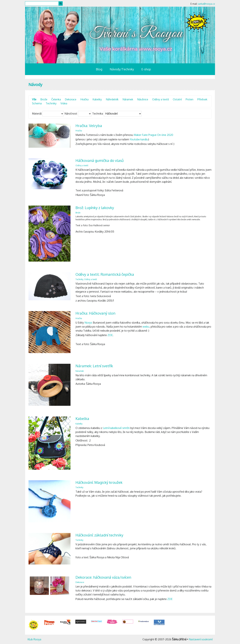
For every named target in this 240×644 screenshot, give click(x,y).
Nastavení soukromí (201, 639)
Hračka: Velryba (89, 126)
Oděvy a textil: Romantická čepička (105, 274)
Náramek (128, 99)
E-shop (146, 69)
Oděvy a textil (160, 99)
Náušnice (143, 99)
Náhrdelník (112, 99)
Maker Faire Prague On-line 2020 (153, 135)
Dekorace (71, 99)
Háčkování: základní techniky (99, 535)
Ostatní (177, 99)
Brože (44, 99)
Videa (64, 103)
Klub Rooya (34, 639)
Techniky (51, 103)
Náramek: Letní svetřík (94, 366)
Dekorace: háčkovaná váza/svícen (103, 577)
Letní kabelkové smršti (116, 428)
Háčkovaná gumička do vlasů (100, 160)
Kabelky (97, 99)
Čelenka (56, 99)
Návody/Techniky (122, 69)
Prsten (189, 99)
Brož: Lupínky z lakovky (95, 208)
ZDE (110, 335)
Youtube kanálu (139, 139)
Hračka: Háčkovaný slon (95, 313)
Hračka (84, 99)
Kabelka (82, 418)
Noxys (88, 323)
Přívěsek (202, 99)
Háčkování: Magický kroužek (99, 482)
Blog (99, 69)
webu (146, 327)
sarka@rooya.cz (206, 4)
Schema (37, 103)
